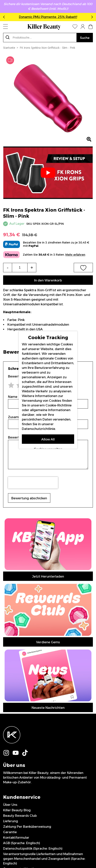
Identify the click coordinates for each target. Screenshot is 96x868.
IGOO (82, 851)
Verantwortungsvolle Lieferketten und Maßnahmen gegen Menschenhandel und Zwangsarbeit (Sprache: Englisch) (44, 695)
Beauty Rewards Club (20, 652)
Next (91, 17)
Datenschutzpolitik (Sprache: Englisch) (33, 685)
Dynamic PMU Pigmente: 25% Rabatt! (48, 17)
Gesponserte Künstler (20, 705)
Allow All (48, 439)
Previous (5, 17)
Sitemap (10, 716)
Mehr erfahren (75, 255)
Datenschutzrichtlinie (39, 429)
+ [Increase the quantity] (32, 267)
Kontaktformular (16, 674)
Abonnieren (48, 760)
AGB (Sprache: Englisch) (22, 679)
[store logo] (44, 27)
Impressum (12, 710)
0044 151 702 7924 (18, 721)
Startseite (9, 48)
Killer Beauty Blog (17, 646)
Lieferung (11, 657)
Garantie (10, 668)
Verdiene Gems (48, 533)
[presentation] (33, 483)
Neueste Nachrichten (48, 544)
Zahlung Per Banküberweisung (27, 663)
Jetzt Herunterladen (48, 522)
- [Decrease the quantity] (8, 267)
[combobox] (40, 38)
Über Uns (10, 641)
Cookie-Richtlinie (59, 405)
